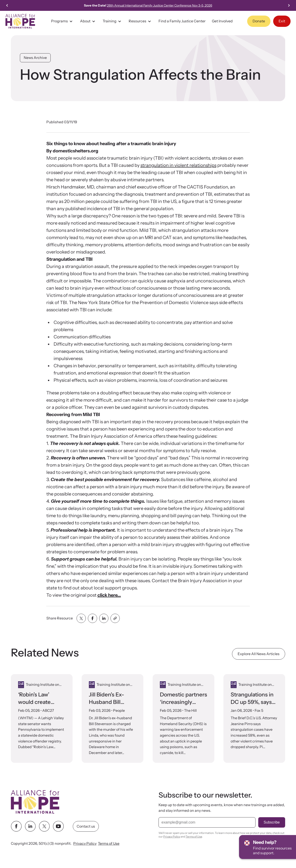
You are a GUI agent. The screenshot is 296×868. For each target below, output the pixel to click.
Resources (140, 21)
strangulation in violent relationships (178, 165)
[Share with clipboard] (115, 618)
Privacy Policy (85, 843)
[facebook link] (16, 826)
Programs (62, 21)
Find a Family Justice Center (182, 21)
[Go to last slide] (7, 5)
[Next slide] (289, 5)
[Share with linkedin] (104, 618)
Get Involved (222, 21)
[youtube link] (58, 826)
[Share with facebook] (92, 618)
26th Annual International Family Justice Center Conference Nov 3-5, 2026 (164, 5)
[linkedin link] (30, 826)
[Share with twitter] (81, 618)
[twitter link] (44, 826)
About (88, 21)
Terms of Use (109, 843)
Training (112, 21)
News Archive (35, 58)
